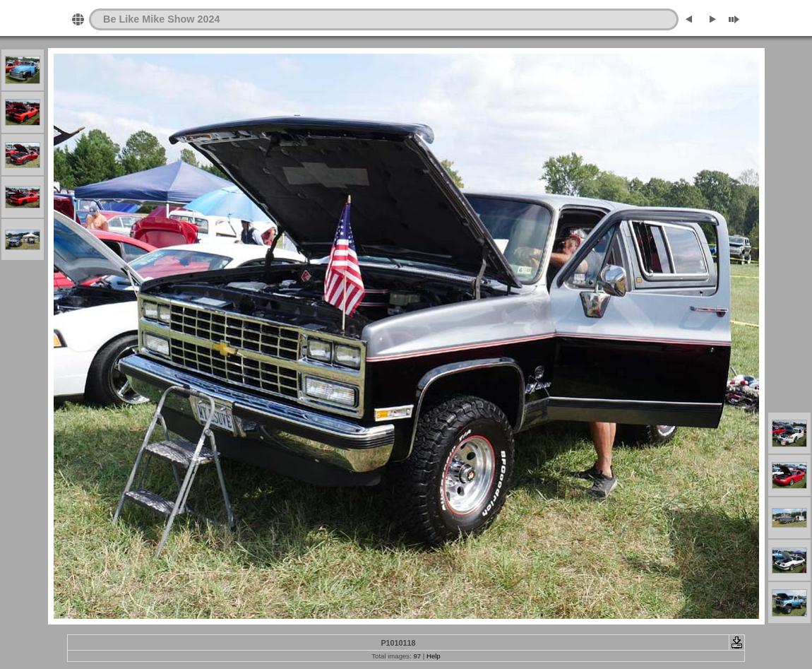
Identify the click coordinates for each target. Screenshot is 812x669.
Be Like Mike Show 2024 (162, 19)
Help (434, 656)
